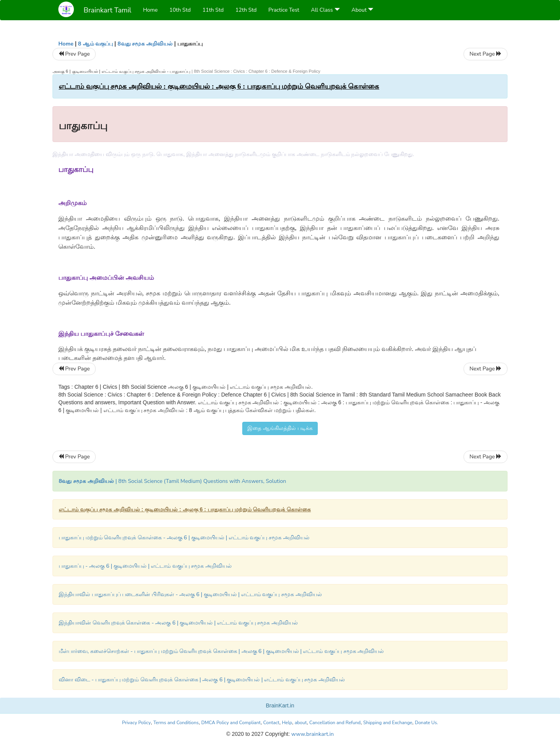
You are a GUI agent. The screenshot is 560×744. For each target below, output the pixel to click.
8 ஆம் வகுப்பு (95, 44)
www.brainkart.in (312, 734)
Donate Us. (427, 723)
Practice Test (284, 10)
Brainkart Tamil (108, 10)
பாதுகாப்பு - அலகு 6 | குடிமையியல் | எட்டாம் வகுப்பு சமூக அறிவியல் (145, 566)
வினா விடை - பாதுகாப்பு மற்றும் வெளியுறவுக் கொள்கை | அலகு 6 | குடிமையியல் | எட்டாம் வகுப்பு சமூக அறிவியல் (202, 680)
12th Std (246, 10)
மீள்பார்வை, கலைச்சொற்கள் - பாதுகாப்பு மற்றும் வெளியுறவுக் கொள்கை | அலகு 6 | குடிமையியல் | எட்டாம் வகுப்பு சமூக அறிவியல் (221, 651)
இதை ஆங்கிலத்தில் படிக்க (280, 428)
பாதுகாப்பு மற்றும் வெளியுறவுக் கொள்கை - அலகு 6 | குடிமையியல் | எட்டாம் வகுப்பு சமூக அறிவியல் (184, 538)
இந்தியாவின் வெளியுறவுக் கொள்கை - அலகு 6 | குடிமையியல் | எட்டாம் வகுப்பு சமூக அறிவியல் (178, 623)
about (301, 723)
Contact (271, 723)
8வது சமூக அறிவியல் (145, 44)
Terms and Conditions (176, 723)
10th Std (180, 10)
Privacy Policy (136, 723)
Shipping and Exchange (388, 723)
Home (150, 10)
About (363, 10)
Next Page (486, 54)
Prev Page (74, 54)
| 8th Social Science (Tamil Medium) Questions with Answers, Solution (172, 481)
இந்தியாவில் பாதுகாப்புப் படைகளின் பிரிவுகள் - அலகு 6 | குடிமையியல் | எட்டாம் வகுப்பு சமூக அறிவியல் (190, 594)
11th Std (213, 10)
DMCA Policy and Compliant (231, 723)
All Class (325, 10)
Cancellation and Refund (335, 723)
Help (287, 723)
